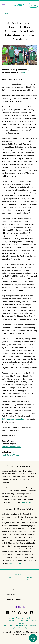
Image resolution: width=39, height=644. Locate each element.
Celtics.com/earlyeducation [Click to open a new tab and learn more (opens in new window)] (13, 419)
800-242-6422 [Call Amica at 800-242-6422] (19, 607)
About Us (20, 595)
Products (20, 590)
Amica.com (27, 502)
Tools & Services (20, 600)
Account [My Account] (20, 574)
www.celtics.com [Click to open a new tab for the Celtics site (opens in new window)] (16, 563)
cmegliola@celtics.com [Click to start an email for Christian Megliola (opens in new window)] (11, 447)
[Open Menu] (3, 5)
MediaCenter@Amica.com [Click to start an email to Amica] (12, 455)
